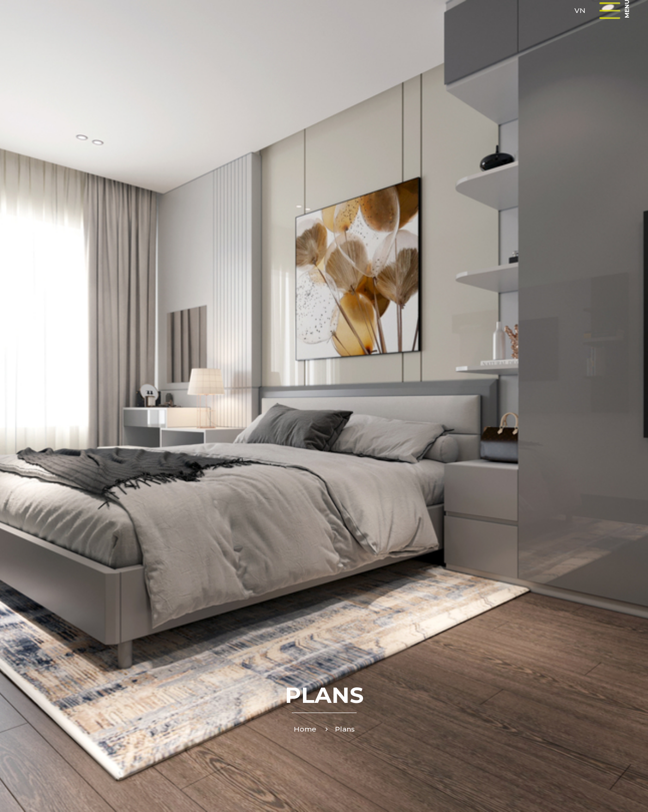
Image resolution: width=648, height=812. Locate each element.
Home (305, 729)
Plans (345, 729)
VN (580, 10)
